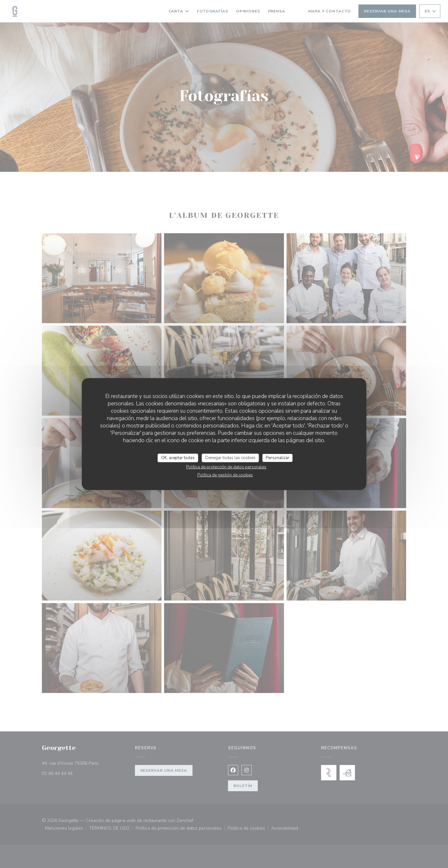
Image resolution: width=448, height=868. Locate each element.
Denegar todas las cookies (230, 458)
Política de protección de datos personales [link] (226, 467)
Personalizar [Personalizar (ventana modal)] (278, 458)
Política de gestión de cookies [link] (225, 475)
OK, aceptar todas (178, 458)
